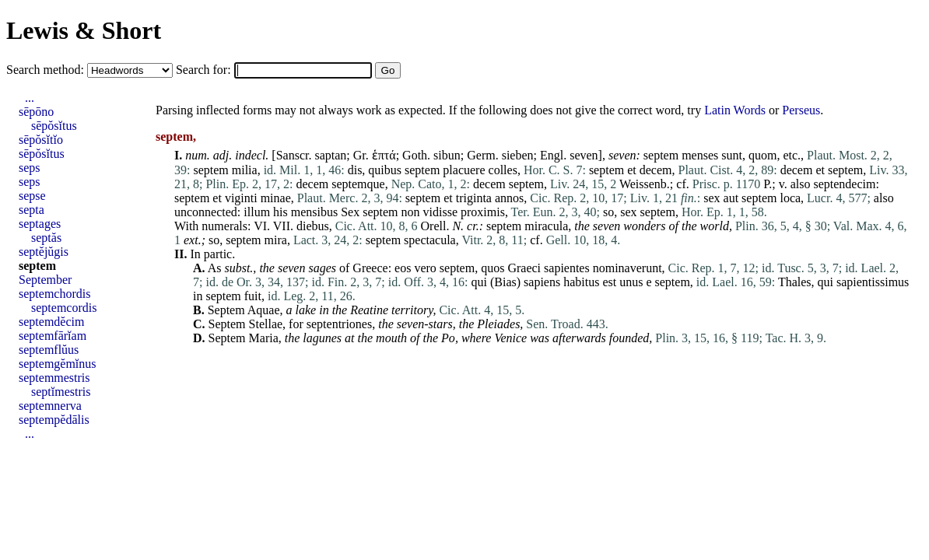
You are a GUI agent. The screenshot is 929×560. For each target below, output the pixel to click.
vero (425, 268)
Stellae (266, 324)
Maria (264, 338)
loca (790, 198)
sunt (732, 155)
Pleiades (498, 324)
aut (731, 198)
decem (656, 170)
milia (245, 170)
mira (276, 240)
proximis (483, 212)
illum (257, 212)
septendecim (844, 184)
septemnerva (50, 406)
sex (712, 198)
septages (40, 224)
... (30, 98)
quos (493, 268)
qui (479, 282)
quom (762, 155)
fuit (253, 296)
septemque (358, 184)
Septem (226, 310)
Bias (505, 282)
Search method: (47, 70)
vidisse (440, 212)
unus (631, 282)
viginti (241, 198)
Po (448, 338)
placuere (464, 170)
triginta (474, 198)
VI (260, 226)
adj (221, 155)
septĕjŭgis (44, 252)
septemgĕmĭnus (58, 364)
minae (276, 198)
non (411, 212)
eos (403, 268)
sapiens (542, 282)
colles (503, 170)
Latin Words (735, 110)
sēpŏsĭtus (54, 126)
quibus (385, 170)
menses (700, 155)
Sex (350, 212)
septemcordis (64, 308)
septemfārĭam (53, 336)
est (609, 282)
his (280, 212)
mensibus (314, 212)
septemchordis (54, 294)
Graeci (524, 268)
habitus (581, 282)
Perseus (801, 110)
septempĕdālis (54, 420)
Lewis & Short (84, 30)
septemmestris (54, 378)
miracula (546, 226)
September (45, 280)
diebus (313, 226)
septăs (46, 238)
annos (509, 198)
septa (32, 210)
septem (661, 155)
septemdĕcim (51, 322)
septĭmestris (61, 392)
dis (355, 170)
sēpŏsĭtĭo (41, 140)
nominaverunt (628, 268)
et (632, 170)
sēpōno (36, 112)
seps (30, 168)
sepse (32, 196)
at (349, 338)
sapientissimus (873, 282)
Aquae (264, 310)
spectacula (430, 240)
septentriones (339, 324)
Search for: (205, 70)
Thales (795, 282)
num (196, 155)
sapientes (567, 268)
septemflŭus (49, 350)
